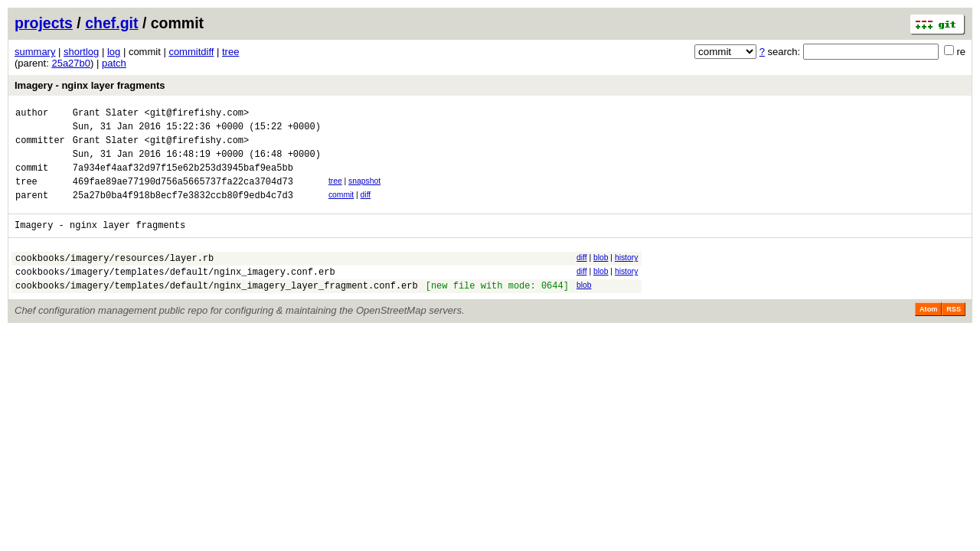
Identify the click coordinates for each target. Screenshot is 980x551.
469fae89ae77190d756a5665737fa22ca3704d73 (183, 195)
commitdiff (191, 52)
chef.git (111, 23)
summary (35, 52)
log (114, 52)
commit (341, 209)
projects (44, 23)
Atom (928, 334)
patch (114, 63)
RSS (954, 334)
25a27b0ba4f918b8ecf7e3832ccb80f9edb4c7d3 (183, 211)
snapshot (364, 192)
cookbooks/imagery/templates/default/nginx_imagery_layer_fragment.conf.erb (217, 310)
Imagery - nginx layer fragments (90, 85)
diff (366, 209)
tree (230, 52)
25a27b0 (71, 63)
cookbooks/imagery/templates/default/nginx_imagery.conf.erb (175, 294)
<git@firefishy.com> (196, 114)
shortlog (81, 52)
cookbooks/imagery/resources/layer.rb (114, 278)
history (626, 276)
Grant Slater (106, 114)
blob (601, 276)
